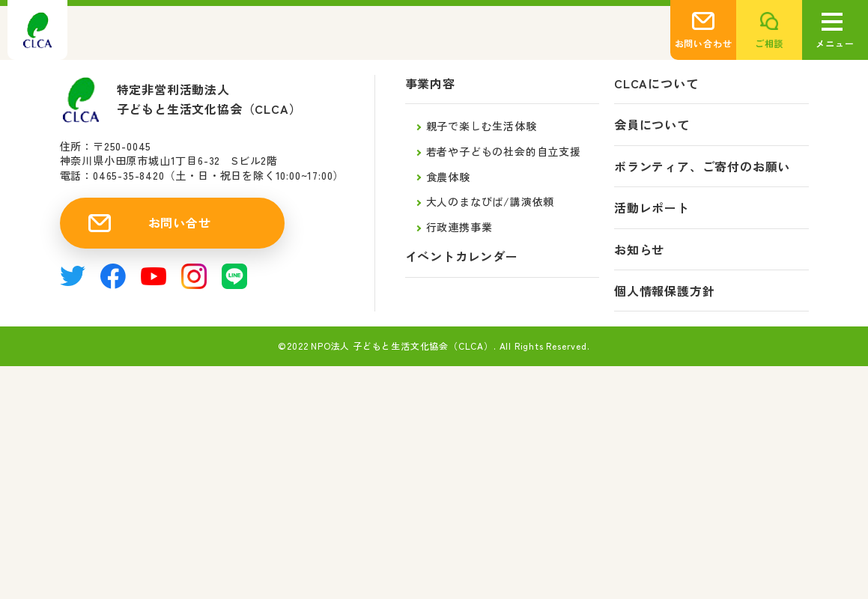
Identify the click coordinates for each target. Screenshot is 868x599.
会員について (652, 125)
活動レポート (652, 208)
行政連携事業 (459, 227)
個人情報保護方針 (664, 291)
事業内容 (430, 83)
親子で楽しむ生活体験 (482, 126)
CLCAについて (656, 83)
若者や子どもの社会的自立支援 (504, 151)
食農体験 (448, 177)
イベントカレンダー (462, 256)
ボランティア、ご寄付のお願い (702, 167)
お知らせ (639, 250)
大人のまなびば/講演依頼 (491, 201)
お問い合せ (180, 222)
